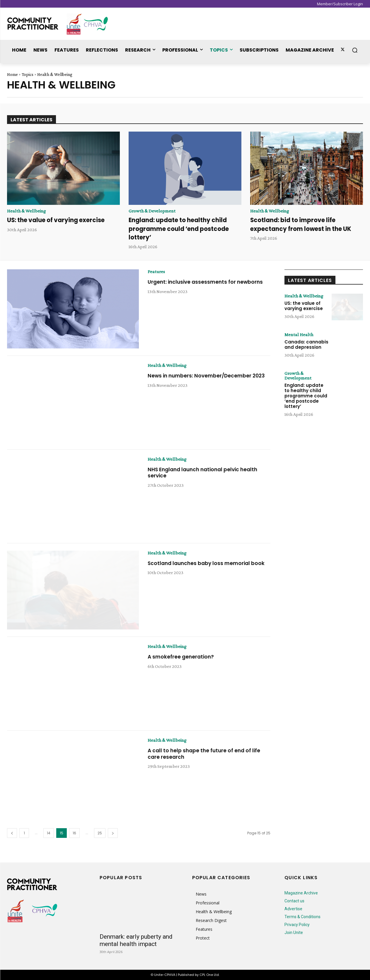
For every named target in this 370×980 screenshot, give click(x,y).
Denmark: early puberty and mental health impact (136, 940)
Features (156, 272)
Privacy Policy (297, 925)
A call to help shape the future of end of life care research (206, 754)
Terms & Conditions (302, 917)
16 (74, 833)
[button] (355, 50)
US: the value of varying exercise (58, 220)
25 (100, 833)
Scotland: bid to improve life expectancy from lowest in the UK (303, 224)
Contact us (294, 901)
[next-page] (113, 833)
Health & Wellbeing (26, 211)
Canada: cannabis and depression (306, 344)
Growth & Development (152, 211)
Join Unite (294, 933)
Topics (28, 74)
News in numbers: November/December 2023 (208, 376)
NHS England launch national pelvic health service (206, 473)
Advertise (293, 909)
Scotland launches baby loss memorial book (208, 563)
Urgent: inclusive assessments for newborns (207, 282)
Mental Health (299, 335)
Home (12, 74)
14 (49, 833)
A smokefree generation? (182, 657)
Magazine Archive (301, 893)
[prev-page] (12, 833)
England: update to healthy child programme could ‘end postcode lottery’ (181, 229)
